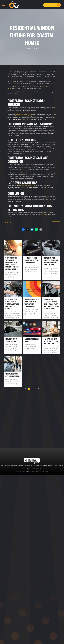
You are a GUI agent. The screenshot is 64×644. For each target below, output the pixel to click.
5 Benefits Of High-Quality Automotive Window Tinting (31, 260)
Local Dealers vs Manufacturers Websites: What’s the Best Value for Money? (12, 304)
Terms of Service (37, 469)
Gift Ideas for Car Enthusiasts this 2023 (13, 375)
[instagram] (43, 418)
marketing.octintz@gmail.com (48, 435)
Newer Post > (56, 221)
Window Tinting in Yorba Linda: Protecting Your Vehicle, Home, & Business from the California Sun (12, 263)
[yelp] (50, 418)
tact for (42, 214)
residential (45, 87)
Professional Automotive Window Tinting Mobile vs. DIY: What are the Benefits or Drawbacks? (51, 304)
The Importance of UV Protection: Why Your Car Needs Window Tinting (32, 303)
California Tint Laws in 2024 (32, 340)
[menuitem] (30, 410)
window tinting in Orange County (24, 114)
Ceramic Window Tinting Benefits (11, 340)
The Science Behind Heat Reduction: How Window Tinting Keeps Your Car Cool (51, 261)
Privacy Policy (27, 469)
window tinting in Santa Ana (27, 185)
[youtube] (47, 418)
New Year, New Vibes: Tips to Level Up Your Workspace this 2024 (51, 341)
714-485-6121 (47, 430)
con (39, 214)
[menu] (4, 5)
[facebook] (39, 418)
